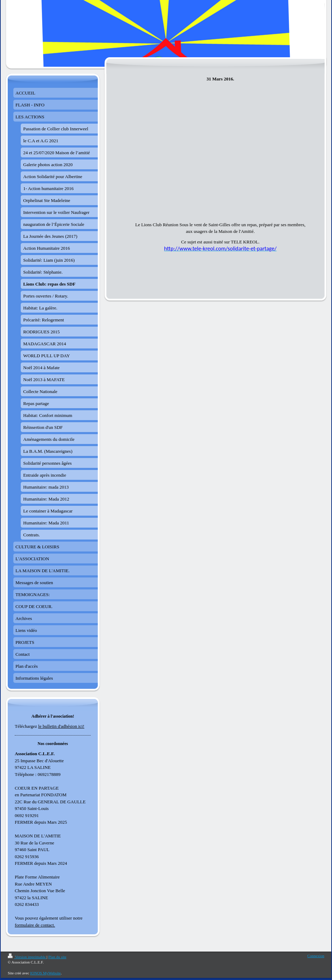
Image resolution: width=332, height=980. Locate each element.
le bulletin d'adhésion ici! (61, 726)
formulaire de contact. (35, 925)
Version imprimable (27, 957)
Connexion (316, 956)
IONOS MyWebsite (46, 973)
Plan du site (57, 957)
